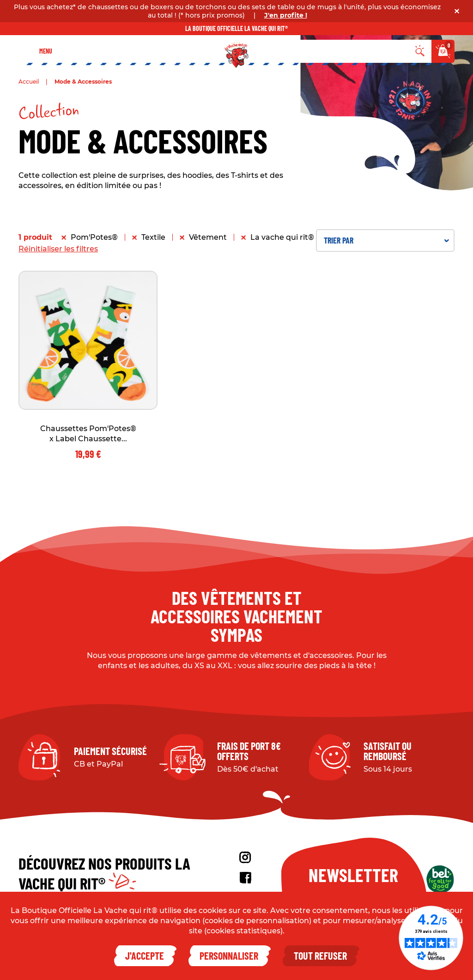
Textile (153, 237)
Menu (46, 51)
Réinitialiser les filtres (58, 249)
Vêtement (208, 237)
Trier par (386, 240)
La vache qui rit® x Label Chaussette (319, 237)
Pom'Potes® (94, 237)
